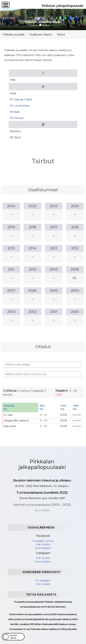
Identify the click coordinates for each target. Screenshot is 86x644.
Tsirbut (61, 35)
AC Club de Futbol (21, 99)
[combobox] (43, 365)
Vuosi (63, 407)
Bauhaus (15, 131)
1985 (13, 80)
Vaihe (76, 407)
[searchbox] (43, 365)
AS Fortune (17, 118)
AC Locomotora (20, 106)
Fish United (43, 545)
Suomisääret (43, 548)
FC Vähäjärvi (43, 581)
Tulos (42, 407)
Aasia (13, 93)
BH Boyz (15, 137)
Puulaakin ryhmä (43, 541)
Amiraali (15, 112)
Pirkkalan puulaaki (14, 35)
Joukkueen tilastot (41, 35)
